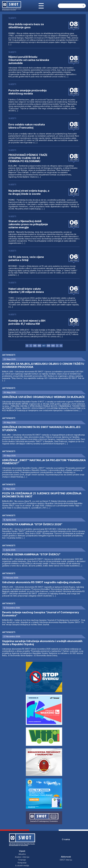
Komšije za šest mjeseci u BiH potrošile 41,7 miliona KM (27, 322)
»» (61, 346)
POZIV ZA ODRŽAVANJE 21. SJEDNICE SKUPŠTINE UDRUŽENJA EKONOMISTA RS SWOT (42, 495)
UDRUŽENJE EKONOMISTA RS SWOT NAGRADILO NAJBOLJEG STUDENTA (41, 429)
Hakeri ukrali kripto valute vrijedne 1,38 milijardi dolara (26, 290)
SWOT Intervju (66, 860)
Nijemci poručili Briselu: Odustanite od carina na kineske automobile (29, 60)
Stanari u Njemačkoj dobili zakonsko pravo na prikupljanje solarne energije (28, 224)
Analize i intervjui (22, 857)
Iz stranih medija (22, 865)
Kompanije (22, 863)
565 (35, 346)
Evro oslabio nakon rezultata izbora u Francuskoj (27, 126)
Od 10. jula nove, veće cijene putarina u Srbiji (26, 258)
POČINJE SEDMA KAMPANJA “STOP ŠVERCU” (31, 554)
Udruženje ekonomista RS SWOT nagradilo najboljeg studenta (41, 582)
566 (39, 346)
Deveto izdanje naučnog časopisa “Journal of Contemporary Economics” (41, 614)
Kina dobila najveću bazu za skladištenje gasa (26, 26)
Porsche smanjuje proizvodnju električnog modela (28, 92)
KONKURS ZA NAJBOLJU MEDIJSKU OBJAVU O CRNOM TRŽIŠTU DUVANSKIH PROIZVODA (43, 365)
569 (53, 346)
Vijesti (22, 851)
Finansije (22, 860)
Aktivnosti (9, 355)
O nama (66, 839)
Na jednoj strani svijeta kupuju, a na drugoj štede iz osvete (29, 192)
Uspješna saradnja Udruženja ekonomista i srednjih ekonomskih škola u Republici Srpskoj (42, 643)
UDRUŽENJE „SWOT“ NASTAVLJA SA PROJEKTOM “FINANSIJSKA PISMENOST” (44, 462)
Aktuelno (22, 854)
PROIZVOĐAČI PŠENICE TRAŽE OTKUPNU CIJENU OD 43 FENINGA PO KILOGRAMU (28, 158)
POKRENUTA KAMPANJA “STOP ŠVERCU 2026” (32, 524)
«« (27, 346)
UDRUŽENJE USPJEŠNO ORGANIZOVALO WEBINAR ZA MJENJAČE (43, 397)
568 (48, 346)
